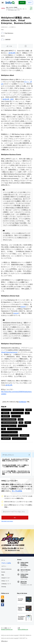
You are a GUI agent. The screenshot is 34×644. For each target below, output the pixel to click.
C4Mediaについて (6, 584)
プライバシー (4, 641)
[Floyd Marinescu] (2, 33)
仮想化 (21, 419)
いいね (10, 46)
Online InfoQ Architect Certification (24, 564)
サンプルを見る (17, 491)
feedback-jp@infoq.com (7, 629)
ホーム (3, 560)
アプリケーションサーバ (17, 413)
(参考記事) (12, 53)
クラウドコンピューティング (19, 439)
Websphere (5, 413)
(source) (23, 307)
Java (27, 413)
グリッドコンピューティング (15, 429)
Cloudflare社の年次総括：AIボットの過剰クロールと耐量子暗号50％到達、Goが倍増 (15, 466)
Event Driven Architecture (9, 423)
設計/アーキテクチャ (18, 410)
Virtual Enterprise (7, 352)
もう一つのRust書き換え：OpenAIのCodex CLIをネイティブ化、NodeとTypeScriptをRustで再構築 (16, 473)
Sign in (30, 3)
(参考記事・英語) (8, 99)
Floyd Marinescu (9, 33)
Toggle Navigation (3, 3)
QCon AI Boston (25, 570)
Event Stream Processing (9, 419)
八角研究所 (7, 40)
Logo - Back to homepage (10, 2)
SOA (21, 423)
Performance (24, 435)
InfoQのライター (6, 578)
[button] (15, 518)
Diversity (4, 587)
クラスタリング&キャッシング (9, 426)
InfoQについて (5, 581)
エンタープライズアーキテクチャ (9, 432)
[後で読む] (26, 46)
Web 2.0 (28, 423)
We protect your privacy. (7, 521)
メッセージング (16, 416)
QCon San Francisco (24, 582)
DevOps (29, 410)
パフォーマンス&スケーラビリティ (10, 435)
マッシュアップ (22, 426)
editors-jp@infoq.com (23, 629)
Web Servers (6, 416)
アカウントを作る (6, 563)
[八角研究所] (2, 40)
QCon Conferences (6, 569)
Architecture (23, 402)
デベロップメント (6, 410)
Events (3, 572)
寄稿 (3, 575)
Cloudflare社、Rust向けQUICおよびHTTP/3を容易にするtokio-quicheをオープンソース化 (16, 460)
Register (22, 3)
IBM (3, 429)
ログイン (4, 566)
